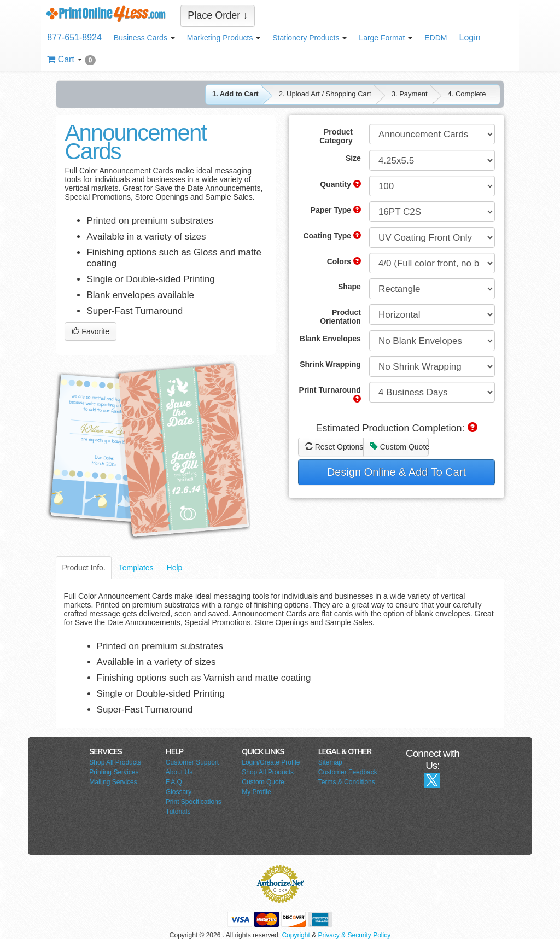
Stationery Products (310, 38)
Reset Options (334, 447)
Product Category (336, 136)
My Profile (256, 792)
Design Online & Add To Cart (396, 472)
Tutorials (178, 812)
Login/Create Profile (271, 762)
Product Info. (83, 568)
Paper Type (336, 210)
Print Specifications (194, 802)
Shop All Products (115, 762)
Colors (344, 261)
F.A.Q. (175, 782)
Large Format (386, 38)
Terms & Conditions (347, 782)
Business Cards (144, 38)
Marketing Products (224, 38)
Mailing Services (113, 782)
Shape (349, 287)
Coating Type (332, 236)
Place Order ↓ (218, 15)
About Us (179, 772)
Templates (136, 568)
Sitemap (330, 762)
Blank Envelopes (330, 339)
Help (175, 568)
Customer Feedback (348, 772)
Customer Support (192, 762)
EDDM (436, 38)
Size (353, 158)
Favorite (90, 331)
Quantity (340, 184)
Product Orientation (340, 317)
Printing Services (114, 772)
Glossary (179, 792)
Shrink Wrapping (330, 364)
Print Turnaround (330, 394)
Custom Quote (399, 447)
